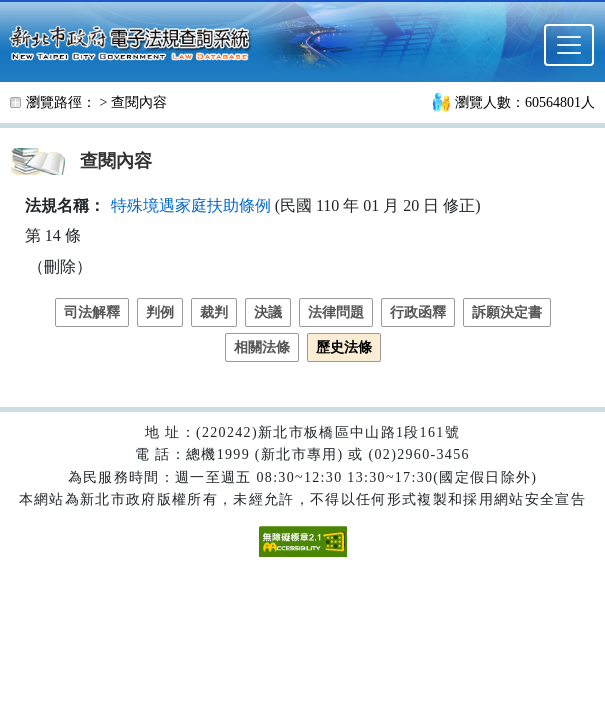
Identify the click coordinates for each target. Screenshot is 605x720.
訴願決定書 (507, 312)
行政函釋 (418, 312)
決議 (268, 312)
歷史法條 (344, 347)
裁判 (214, 312)
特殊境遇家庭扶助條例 (191, 205)
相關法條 (262, 347)
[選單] (569, 45)
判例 (160, 312)
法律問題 (336, 312)
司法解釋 (92, 312)
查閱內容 (139, 102)
